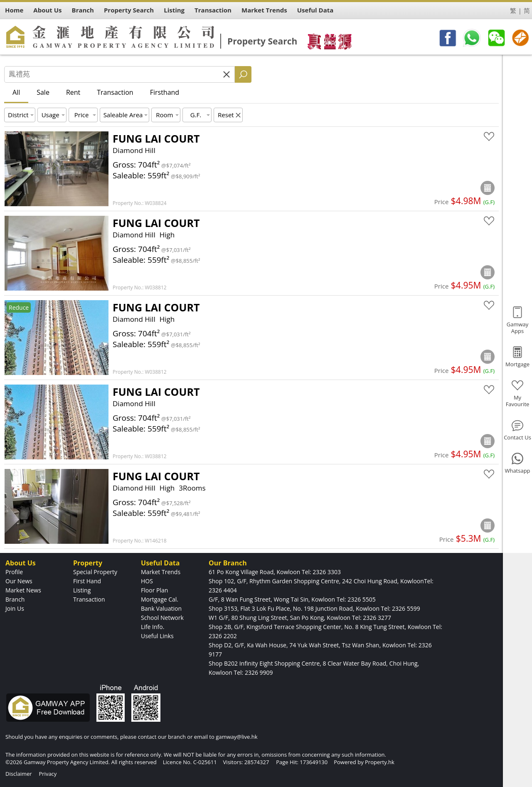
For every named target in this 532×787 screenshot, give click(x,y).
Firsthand (165, 92)
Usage (50, 115)
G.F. (196, 115)
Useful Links (157, 636)
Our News (19, 581)
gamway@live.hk (236, 737)
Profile (14, 572)
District (18, 115)
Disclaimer (19, 774)
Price (82, 115)
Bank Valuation (161, 608)
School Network (162, 618)
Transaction (115, 92)
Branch (15, 599)
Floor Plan (154, 590)
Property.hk (380, 762)
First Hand (87, 581)
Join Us (15, 608)
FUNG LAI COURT (156, 138)
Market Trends (161, 572)
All (16, 92)
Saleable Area (123, 115)
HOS (147, 581)
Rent (73, 92)
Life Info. (153, 627)
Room (164, 115)
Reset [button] (226, 115)
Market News (23, 590)
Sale (43, 92)
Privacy (48, 774)
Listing (82, 590)
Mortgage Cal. (160, 599)
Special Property (95, 572)
